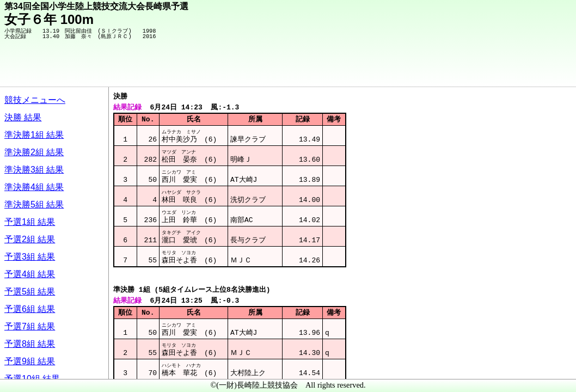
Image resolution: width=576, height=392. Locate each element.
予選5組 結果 (30, 292)
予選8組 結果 (30, 344)
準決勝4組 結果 (34, 187)
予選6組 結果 (30, 309)
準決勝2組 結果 (34, 152)
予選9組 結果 (30, 361)
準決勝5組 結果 (34, 204)
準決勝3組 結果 (34, 170)
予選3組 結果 (30, 257)
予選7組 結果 (30, 326)
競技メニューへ (35, 100)
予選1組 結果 (30, 222)
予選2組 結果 (30, 239)
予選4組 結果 (30, 274)
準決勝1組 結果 (34, 135)
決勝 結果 (23, 117)
